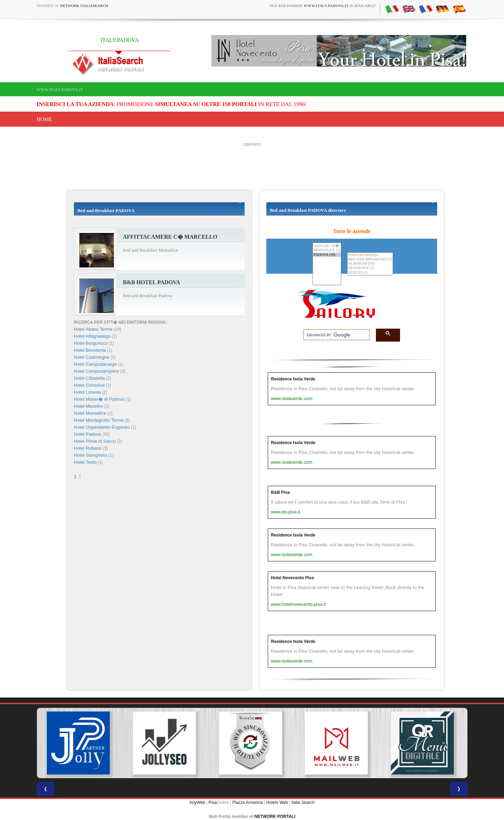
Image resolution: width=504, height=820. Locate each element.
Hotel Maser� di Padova (99, 399)
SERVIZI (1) (370, 273)
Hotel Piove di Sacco (95, 441)
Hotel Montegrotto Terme (99, 420)
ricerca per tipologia (370, 255)
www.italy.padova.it (60, 90)
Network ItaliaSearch (84, 6)
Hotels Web (277, 803)
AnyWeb (197, 803)
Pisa (213, 803)
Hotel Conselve (89, 385)
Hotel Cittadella (89, 378)
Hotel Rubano (88, 448)
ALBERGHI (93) (370, 264)
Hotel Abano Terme (93, 329)
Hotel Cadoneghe (92, 357)
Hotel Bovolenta (90, 350)
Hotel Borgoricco (91, 343)
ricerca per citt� (327, 246)
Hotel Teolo (85, 462)
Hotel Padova (87, 434)
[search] (334, 335)
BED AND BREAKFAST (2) (370, 260)
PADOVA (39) (327, 255)
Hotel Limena (87, 392)
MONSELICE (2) (327, 250)
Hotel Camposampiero (96, 371)
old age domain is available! (323, 6)
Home (44, 119)
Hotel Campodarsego (95, 364)
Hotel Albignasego (92, 336)
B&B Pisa (280, 492)
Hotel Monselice (90, 413)
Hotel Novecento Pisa (292, 578)
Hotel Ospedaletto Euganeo (102, 427)
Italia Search (303, 803)
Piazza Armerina (248, 803)
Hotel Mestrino (89, 406)
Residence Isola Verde (293, 379)
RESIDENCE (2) (370, 268)
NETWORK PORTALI (275, 817)
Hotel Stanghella (90, 455)
